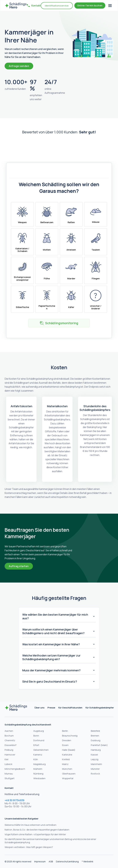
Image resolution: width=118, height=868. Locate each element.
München (67, 769)
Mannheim (96, 764)
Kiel (6, 759)
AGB (51, 861)
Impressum (40, 861)
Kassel (94, 755)
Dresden (67, 740)
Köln (36, 759)
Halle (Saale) (69, 750)
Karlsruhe (67, 755)
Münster (95, 769)
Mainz (65, 764)
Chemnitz (10, 740)
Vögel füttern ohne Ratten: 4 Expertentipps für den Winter (35, 834)
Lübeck (8, 764)
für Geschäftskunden (70, 708)
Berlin (65, 731)
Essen (65, 745)
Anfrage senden (19, 66)
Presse (51, 708)
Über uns (39, 708)
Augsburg (39, 731)
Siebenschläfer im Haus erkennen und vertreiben (30, 825)
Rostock (95, 774)
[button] (32, 6)
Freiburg (9, 750)
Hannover (10, 755)
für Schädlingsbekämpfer (100, 708)
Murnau (9, 774)
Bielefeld (95, 731)
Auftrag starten (19, 566)
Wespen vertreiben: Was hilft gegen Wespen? (29, 847)
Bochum (9, 736)
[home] (16, 6)
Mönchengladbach (15, 769)
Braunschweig (70, 736)
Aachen (9, 731)
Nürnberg (38, 774)
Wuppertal (68, 778)
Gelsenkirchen (41, 750)
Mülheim (38, 769)
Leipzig (95, 759)
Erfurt (36, 745)
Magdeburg (39, 764)
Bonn (36, 736)
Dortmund (39, 740)
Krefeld (66, 759)
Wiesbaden (39, 778)
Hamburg (96, 750)
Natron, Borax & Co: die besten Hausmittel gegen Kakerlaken (37, 830)
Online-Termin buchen (90, 5)
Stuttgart (10, 778)
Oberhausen (69, 774)
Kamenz (38, 755)
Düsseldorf (10, 745)
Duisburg (96, 740)
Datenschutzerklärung (67, 861)
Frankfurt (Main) (99, 745)
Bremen (95, 736)
